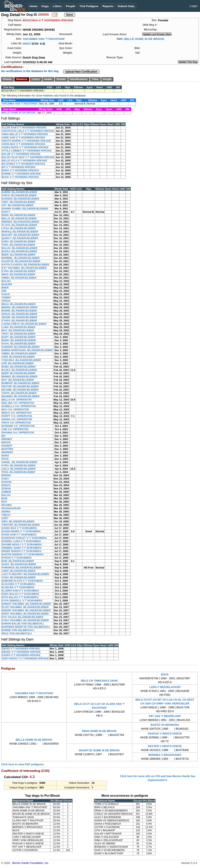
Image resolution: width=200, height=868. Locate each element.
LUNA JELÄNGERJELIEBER (19, 327)
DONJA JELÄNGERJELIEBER (19, 314)
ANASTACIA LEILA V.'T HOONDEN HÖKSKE (28, 131)
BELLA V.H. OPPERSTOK (17, 400)
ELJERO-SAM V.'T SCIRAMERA (20, 591)
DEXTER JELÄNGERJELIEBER (20, 386)
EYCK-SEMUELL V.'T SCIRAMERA (22, 601)
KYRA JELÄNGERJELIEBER (19, 271)
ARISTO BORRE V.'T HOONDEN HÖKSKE (26, 141)
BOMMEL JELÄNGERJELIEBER (21, 258)
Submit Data (126, 6)
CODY (5, 479)
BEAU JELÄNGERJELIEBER (19, 304)
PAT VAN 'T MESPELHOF (165, 716)
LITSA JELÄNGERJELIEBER (19, 228)
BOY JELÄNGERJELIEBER (18, 380)
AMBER (6, 492)
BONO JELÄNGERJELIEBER (19, 340)
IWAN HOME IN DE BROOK (100, 731)
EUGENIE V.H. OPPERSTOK (18, 426)
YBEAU (6, 515)
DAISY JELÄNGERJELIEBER (19, 564)
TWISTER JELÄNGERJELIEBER (21, 525)
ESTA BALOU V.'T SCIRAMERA (20, 597)
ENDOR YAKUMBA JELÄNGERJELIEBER (26, 610)
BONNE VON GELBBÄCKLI (18, 630)
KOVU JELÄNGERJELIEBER (19, 344)
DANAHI (7, 482)
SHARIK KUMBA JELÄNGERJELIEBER (25, 209)
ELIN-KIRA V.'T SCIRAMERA (18, 584)
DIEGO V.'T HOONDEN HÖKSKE (21, 649)
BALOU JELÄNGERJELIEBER (20, 248)
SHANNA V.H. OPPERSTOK (18, 433)
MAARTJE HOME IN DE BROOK (99, 750)
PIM (4, 291)
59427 (27, 43)
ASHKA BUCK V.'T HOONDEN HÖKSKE (25, 147)
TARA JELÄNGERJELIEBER (18, 245)
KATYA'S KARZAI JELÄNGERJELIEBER (25, 265)
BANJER (7, 284)
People (71, 6)
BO (4, 436)
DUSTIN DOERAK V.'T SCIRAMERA (23, 554)
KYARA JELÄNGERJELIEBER (19, 321)
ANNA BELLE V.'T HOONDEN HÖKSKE (25, 134)
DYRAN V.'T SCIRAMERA (17, 558)
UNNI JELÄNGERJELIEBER (18, 357)
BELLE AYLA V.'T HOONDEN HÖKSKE (24, 161)
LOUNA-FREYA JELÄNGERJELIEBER (24, 324)
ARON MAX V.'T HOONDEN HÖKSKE (24, 144)
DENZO (6, 485)
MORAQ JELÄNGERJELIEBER (20, 232)
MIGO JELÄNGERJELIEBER (18, 274)
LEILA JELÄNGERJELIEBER (19, 469)
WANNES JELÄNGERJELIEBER (21, 396)
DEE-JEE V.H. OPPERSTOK (18, 403)
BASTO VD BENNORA (165, 725)
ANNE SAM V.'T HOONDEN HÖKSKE (23, 137)
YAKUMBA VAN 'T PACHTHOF (44, 39)
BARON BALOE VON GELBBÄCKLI (23, 624)
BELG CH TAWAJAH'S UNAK (99, 681)
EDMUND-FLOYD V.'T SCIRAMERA (22, 581)
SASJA (6, 294)
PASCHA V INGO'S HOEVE (165, 734)
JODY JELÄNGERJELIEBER (18, 202)
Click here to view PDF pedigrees (22, 764)
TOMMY (6, 298)
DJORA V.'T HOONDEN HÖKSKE (21, 655)
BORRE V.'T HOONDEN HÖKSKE (21, 174)
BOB (5, 498)
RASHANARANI (11, 508)
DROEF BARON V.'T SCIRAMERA (22, 551)
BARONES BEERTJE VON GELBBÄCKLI (26, 627)
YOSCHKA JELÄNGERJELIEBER (21, 360)
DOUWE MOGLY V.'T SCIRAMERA (22, 545)
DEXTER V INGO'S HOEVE (165, 746)
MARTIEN (7, 449)
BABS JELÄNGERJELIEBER (19, 367)
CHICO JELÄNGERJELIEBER (19, 195)
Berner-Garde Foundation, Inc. (31, 863)
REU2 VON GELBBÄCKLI (17, 633)
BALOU (6, 281)
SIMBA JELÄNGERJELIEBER (19, 278)
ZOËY (5, 518)
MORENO (7, 452)
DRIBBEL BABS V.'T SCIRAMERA (22, 548)
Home (33, 6)
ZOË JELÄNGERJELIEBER (18, 363)
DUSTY (6, 212)
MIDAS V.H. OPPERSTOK (17, 413)
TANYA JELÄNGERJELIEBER (19, 393)
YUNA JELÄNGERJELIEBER (19, 577)
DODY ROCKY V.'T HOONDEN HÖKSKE (25, 658)
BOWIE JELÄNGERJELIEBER (19, 311)
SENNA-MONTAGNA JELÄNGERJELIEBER (27, 350)
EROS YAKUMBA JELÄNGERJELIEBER (25, 614)
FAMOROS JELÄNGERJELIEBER (21, 568)
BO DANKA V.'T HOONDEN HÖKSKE (24, 164)
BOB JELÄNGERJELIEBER (18, 561)
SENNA (6, 512)
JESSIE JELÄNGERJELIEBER (20, 317)
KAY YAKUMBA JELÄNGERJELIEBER (24, 268)
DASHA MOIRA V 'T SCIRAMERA (21, 531)
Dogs (45, 6)
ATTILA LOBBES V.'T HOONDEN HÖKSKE (27, 151)
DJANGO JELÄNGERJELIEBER (21, 199)
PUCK (5, 459)
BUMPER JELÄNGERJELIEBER (21, 383)
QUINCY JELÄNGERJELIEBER (20, 238)
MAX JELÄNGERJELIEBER (18, 330)
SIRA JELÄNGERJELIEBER (18, 521)
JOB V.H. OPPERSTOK (15, 429)
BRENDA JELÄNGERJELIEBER (20, 222)
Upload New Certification (81, 72)
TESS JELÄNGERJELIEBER (18, 472)
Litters (57, 6)
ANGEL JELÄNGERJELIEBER (19, 462)
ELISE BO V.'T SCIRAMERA (18, 587)
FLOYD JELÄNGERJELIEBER (19, 225)
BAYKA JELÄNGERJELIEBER (19, 251)
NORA (5, 456)
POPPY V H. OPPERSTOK (17, 416)
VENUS (6, 301)
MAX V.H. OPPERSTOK (15, 409)
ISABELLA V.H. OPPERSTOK (19, 406)
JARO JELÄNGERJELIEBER (19, 571)
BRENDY (7, 439)
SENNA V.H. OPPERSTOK (17, 419)
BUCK (165, 674)
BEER (5, 288)
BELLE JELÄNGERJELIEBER (19, 218)
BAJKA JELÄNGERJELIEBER (19, 370)
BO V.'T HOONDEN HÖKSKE (19, 167)
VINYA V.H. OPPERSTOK (16, 423)
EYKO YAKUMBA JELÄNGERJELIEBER (25, 620)
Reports (108, 6)
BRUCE (6, 442)
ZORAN (6, 489)
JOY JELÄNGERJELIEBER (18, 205)
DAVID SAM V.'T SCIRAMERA (19, 535)
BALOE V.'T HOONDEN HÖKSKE (21, 154)
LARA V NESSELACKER (165, 687)
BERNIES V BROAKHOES (165, 755)
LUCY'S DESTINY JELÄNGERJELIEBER (25, 574)
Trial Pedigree (89, 6)
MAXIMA (7, 505)
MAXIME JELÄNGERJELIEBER (20, 390)
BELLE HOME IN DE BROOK (144, 39)
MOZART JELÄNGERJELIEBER (21, 235)
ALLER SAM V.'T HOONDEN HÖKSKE (24, 128)
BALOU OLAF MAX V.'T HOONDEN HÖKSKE (28, 157)
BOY (4, 502)
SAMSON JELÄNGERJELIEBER (21, 347)
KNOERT (7, 446)
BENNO (6, 475)
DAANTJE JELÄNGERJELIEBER (21, 261)
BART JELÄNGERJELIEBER (19, 337)
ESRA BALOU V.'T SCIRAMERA (21, 594)
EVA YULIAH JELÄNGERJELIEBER (23, 617)
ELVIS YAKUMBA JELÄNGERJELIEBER (25, 607)
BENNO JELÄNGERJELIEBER (20, 307)
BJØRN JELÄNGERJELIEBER (19, 192)
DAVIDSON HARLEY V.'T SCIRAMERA (24, 538)
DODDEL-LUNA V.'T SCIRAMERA (21, 541)
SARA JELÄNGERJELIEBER (19, 242)
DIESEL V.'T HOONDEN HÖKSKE (21, 652)
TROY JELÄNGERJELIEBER (19, 334)
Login (194, 6)
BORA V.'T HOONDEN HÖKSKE (20, 170)
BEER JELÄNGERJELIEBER (19, 215)
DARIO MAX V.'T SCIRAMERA (19, 528)
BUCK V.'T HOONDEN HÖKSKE (20, 177)
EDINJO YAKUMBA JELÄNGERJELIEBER (26, 604)
